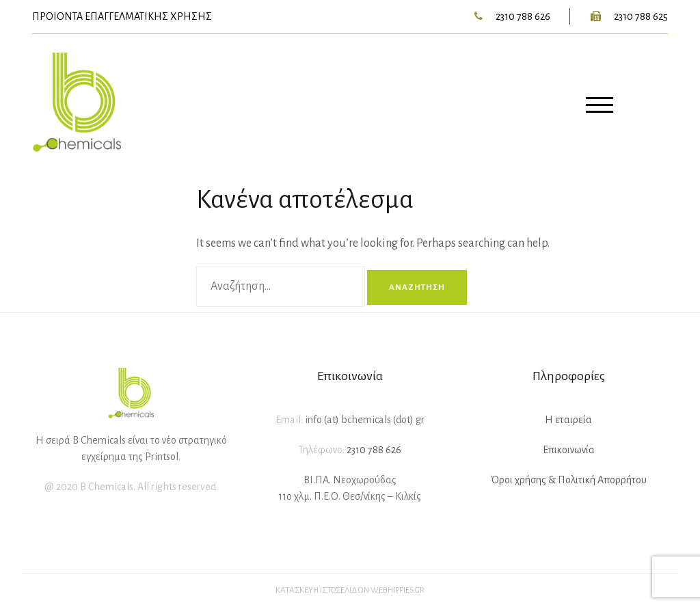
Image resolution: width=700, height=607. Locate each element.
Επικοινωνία (569, 450)
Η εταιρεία (568, 420)
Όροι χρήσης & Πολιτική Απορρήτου (569, 480)
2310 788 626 (523, 16)
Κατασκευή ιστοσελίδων (322, 590)
